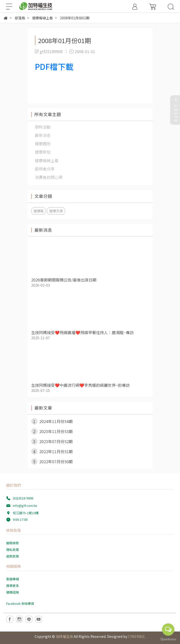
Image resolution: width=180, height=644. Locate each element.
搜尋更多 (13, 586)
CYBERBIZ (136, 636)
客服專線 (13, 579)
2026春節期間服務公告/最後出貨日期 (64, 280)
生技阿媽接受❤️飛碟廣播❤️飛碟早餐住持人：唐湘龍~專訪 (82, 332)
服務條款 (13, 543)
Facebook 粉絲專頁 (20, 603)
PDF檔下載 (54, 66)
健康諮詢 (13, 592)
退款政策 (13, 556)
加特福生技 (64, 636)
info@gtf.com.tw (25, 505)
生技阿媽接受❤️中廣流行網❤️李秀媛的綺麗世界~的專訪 (80, 385)
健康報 (39, 211)
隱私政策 (13, 550)
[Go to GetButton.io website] (168, 639)
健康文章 (56, 211)
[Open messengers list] (168, 630)
